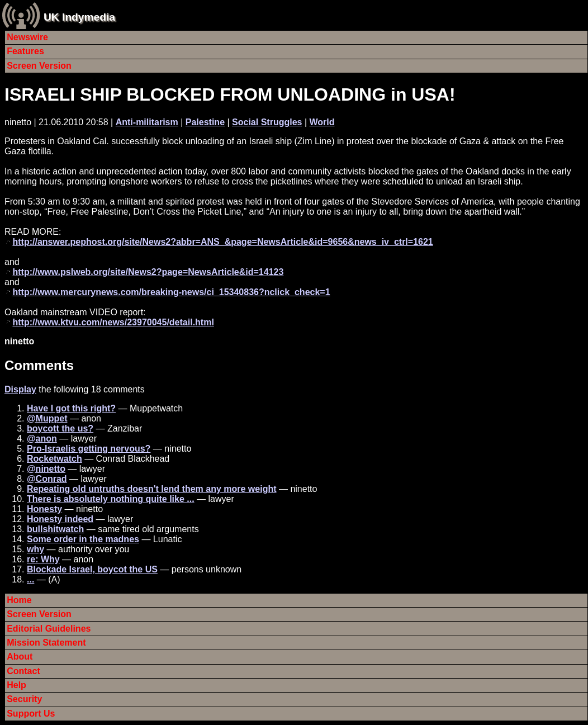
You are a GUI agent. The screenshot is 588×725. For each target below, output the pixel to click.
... (30, 579)
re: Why (43, 559)
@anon (42, 439)
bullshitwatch (55, 529)
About (20, 657)
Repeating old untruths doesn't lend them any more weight (152, 489)
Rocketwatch (54, 459)
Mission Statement (46, 643)
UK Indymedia (79, 17)
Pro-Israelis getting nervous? (89, 449)
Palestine (205, 122)
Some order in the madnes (83, 539)
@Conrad (47, 479)
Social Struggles (267, 122)
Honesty (44, 509)
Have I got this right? (71, 408)
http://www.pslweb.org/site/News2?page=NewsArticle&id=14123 (148, 272)
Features (25, 51)
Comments (39, 365)
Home (19, 600)
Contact (23, 671)
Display (20, 389)
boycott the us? (60, 428)
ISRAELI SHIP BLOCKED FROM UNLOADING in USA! (230, 94)
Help (16, 685)
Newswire (27, 37)
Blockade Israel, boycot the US (92, 569)
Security (24, 699)
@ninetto (46, 469)
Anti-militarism (147, 122)
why (35, 549)
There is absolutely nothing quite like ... (111, 499)
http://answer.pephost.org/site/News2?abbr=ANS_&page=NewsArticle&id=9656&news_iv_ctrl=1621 (222, 242)
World (322, 122)
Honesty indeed (60, 519)
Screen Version (39, 66)
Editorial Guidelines (49, 629)
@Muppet (47, 418)
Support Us (31, 714)
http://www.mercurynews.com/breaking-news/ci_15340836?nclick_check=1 (171, 292)
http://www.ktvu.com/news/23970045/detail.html (113, 322)
